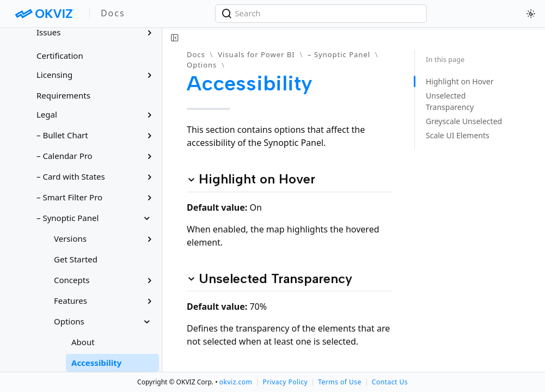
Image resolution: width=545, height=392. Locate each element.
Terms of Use (339, 382)
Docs (196, 54)
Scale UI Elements (458, 135)
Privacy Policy (285, 382)
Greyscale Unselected (464, 121)
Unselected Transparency (450, 101)
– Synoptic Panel (339, 54)
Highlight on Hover (460, 81)
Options (202, 65)
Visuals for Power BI (256, 54)
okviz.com (236, 382)
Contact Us (390, 382)
